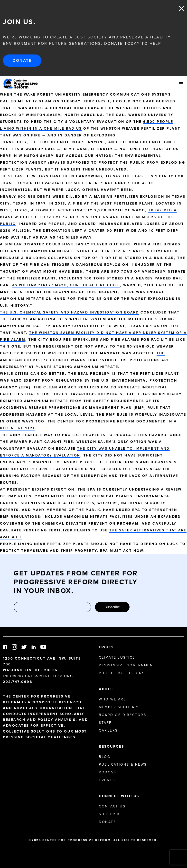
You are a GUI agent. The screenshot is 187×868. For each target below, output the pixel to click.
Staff (105, 723)
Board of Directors (122, 715)
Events (107, 780)
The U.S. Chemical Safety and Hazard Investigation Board (70, 312)
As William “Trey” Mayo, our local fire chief (66, 285)
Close (181, 9)
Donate (22, 60)
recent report (18, 428)
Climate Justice (117, 658)
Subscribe (112, 607)
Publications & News (123, 765)
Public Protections (122, 673)
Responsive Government (127, 665)
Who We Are (112, 699)
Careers (108, 730)
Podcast (109, 772)
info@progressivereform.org (38, 676)
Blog (105, 757)
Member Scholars (119, 707)
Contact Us (112, 806)
